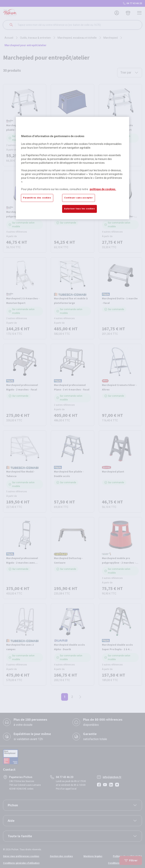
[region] (72, 168)
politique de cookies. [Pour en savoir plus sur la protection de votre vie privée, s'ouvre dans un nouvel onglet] (103, 189)
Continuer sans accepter (78, 198)
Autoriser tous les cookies (79, 209)
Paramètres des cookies (37, 198)
